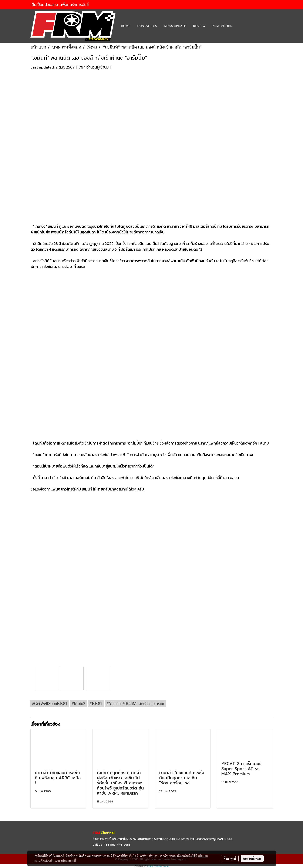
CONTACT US (147, 26)
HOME (126, 26)
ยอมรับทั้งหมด (252, 858)
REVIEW (199, 26)
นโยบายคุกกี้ (68, 861)
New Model (222, 26)
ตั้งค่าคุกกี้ (230, 858)
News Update (175, 26)
